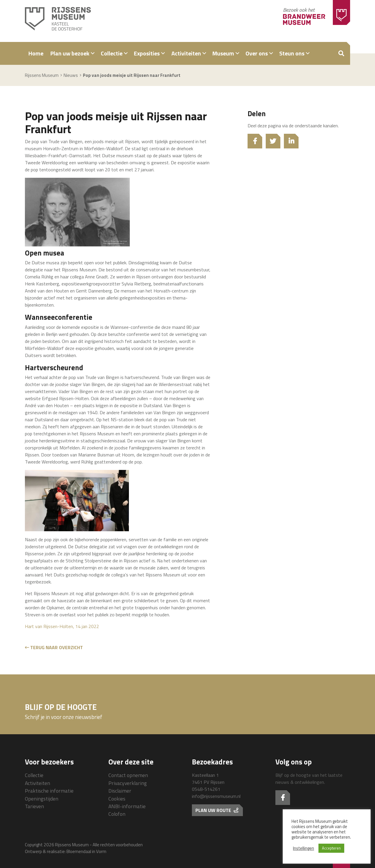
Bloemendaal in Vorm (86, 851)
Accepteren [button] (331, 848)
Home (36, 53)
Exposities (147, 53)
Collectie (112, 53)
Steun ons (292, 53)
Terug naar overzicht (54, 647)
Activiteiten (186, 53)
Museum (223, 53)
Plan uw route (217, 810)
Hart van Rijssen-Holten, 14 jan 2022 (62, 626)
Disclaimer (120, 791)
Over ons (257, 53)
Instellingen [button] (304, 848)
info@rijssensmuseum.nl (216, 796)
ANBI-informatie (127, 806)
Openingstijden (42, 799)
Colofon (117, 814)
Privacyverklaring (128, 783)
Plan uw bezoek (70, 53)
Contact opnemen (128, 775)
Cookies (117, 799)
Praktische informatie (49, 791)
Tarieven (34, 806)
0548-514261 (206, 789)
